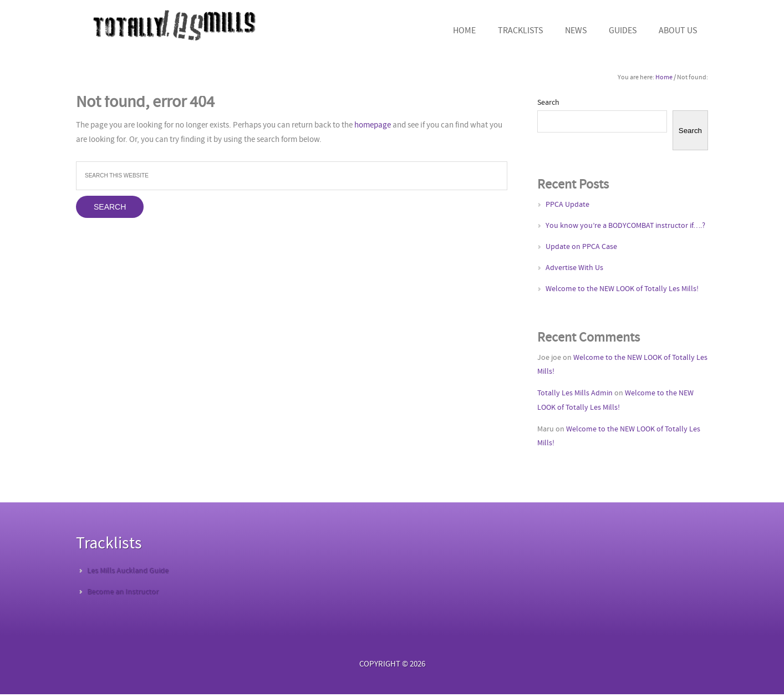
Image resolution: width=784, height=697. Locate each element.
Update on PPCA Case (581, 247)
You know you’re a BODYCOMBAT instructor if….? (625, 226)
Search (548, 103)
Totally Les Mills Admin (575, 393)
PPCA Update (567, 205)
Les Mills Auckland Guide (128, 571)
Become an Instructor (123, 592)
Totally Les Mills (173, 25)
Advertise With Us (574, 268)
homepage (373, 126)
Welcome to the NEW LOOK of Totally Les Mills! (622, 289)
